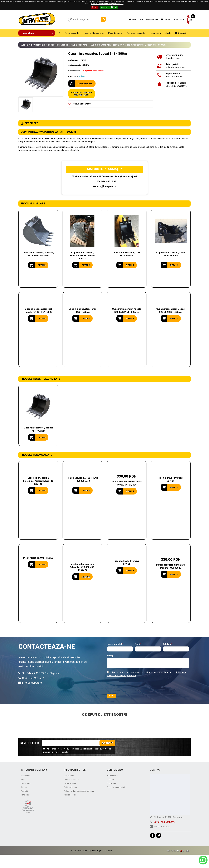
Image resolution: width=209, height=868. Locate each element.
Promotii (24, 791)
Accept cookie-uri (109, 7)
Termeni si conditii (71, 779)
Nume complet (114, 644)
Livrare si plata (70, 783)
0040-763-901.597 (104, 181)
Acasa (25, 45)
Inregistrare (145, 19)
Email (137, 644)
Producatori (26, 783)
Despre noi (25, 775)
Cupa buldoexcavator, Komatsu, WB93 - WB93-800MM (82, 255)
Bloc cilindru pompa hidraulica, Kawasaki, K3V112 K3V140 (38, 481)
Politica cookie (70, 794)
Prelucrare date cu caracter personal (79, 791)
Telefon (167, 644)
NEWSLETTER (29, 743)
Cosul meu (173, 19)
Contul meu (111, 783)
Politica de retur (70, 787)
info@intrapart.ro (105, 186)
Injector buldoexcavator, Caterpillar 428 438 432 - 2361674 (82, 567)
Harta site (25, 794)
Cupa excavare (79, 45)
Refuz (95, 7)
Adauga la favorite (82, 103)
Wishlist (159, 19)
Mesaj (110, 655)
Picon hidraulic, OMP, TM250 (38, 558)
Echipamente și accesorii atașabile (50, 45)
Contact (24, 787)
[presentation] (129, 685)
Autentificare (130, 19)
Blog (23, 779)
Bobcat (82, 76)
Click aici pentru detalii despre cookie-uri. (107, 4)
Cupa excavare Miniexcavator (106, 45)
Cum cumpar (69, 775)
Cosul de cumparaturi (116, 787)
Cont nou (111, 779)
